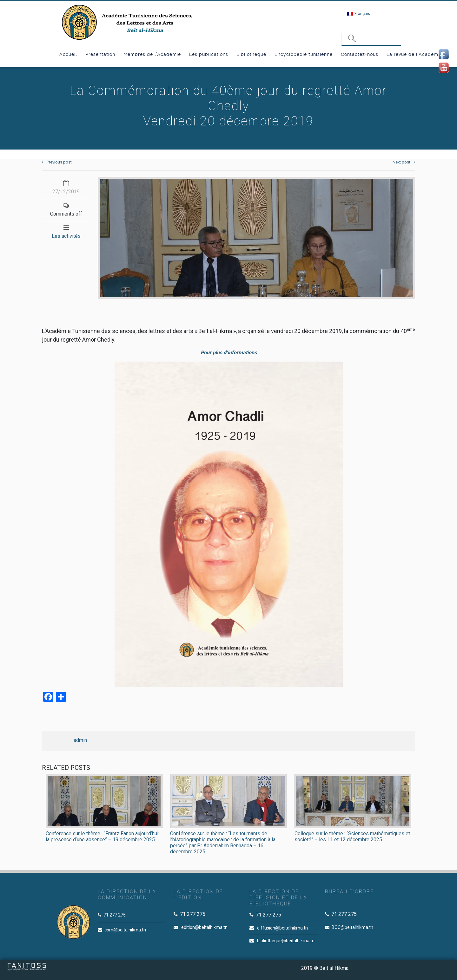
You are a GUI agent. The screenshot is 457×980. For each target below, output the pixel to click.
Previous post (57, 162)
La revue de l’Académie (414, 54)
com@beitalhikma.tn (125, 930)
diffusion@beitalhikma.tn (282, 928)
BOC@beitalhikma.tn (352, 927)
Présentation (100, 54)
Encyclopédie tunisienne (304, 54)
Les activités (66, 236)
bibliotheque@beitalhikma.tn (286, 941)
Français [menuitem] (362, 13)
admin (80, 740)
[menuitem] (359, 13)
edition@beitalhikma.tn (204, 927)
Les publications (209, 54)
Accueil (68, 54)
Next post (404, 162)
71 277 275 (115, 915)
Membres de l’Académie (152, 54)
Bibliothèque (251, 54)
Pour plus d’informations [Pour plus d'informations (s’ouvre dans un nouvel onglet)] (229, 353)
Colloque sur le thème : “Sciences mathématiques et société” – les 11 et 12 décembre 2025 (352, 837)
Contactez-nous (360, 54)
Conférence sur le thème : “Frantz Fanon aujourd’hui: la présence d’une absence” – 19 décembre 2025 (103, 837)
